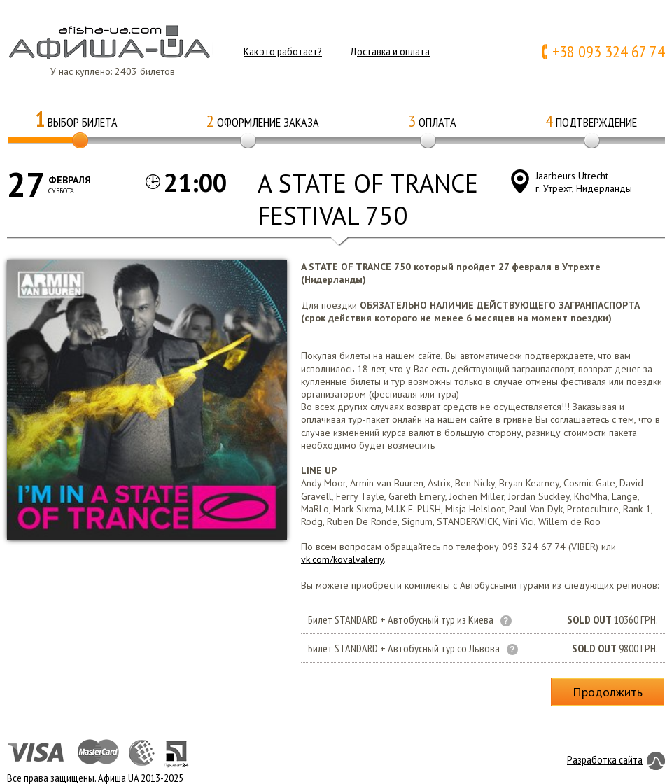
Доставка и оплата (390, 51)
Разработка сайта (605, 759)
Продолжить (608, 692)
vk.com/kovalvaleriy (342, 559)
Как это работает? (283, 51)
